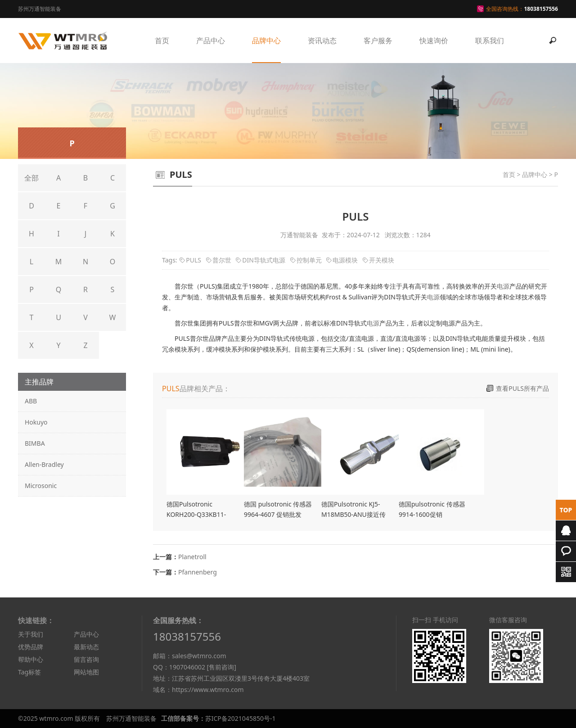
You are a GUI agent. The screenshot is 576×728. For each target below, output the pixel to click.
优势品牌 (31, 647)
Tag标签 (29, 672)
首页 (162, 41)
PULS (193, 260)
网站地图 (86, 672)
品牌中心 (266, 41)
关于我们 (31, 634)
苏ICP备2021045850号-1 (241, 718)
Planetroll (192, 557)
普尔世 (222, 260)
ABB (31, 401)
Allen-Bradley (44, 464)
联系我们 (490, 41)
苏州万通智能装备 (131, 718)
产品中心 (211, 41)
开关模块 (382, 260)
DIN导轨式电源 (264, 260)
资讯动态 (322, 41)
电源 (503, 286)
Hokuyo (36, 422)
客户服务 (378, 41)
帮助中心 (31, 659)
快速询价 (434, 41)
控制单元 (309, 260)
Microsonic (41, 486)
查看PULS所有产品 (522, 388)
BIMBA (35, 443)
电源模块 (345, 260)
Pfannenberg (198, 572)
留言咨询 (86, 659)
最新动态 (86, 647)
